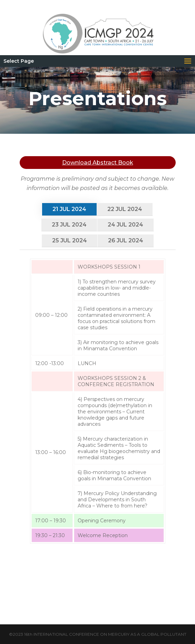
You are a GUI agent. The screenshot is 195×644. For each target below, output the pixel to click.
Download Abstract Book (98, 163)
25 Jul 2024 (70, 240)
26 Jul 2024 (126, 240)
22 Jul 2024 (125, 209)
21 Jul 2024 (69, 209)
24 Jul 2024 (125, 225)
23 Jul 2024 (69, 225)
